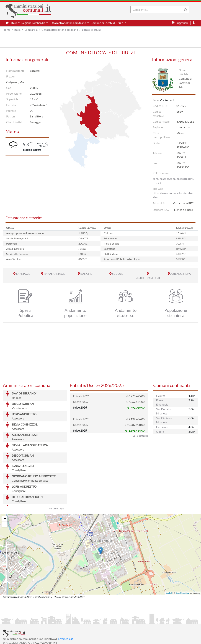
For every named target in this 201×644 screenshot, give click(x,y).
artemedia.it (65, 612)
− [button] (5, 498)
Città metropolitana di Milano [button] (68, 23)
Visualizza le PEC (183, 203)
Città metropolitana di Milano (60, 30)
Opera (160, 432)
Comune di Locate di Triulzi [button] (107, 23)
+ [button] (5, 492)
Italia (17, 30)
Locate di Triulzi (92, 30)
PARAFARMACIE (55, 274)
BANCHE (86, 274)
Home (7, 30)
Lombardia (31, 30)
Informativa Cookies (73, 621)
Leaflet (169, 566)
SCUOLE (118, 274)
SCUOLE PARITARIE (148, 278)
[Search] (157, 9)
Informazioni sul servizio (18, 621)
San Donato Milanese (163, 411)
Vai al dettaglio (57, 482)
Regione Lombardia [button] (33, 23)
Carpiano (162, 427)
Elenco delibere (183, 210)
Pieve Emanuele (162, 402)
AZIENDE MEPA (181, 274)
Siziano (160, 395)
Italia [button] (14, 23)
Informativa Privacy (46, 621)
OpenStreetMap (182, 566)
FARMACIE (23, 274)
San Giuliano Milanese (164, 420)
